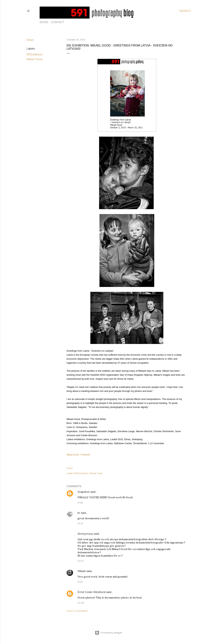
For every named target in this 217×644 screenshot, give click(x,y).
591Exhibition (35, 54)
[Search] (185, 11)
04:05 (81, 603)
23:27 (80, 523)
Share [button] (30, 40)
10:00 (81, 561)
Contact (47, 22)
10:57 (80, 582)
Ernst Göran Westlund (92, 592)
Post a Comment (77, 611)
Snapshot (84, 492)
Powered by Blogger (109, 633)
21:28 (80, 503)
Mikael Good (34, 59)
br (79, 513)
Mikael (82, 571)
